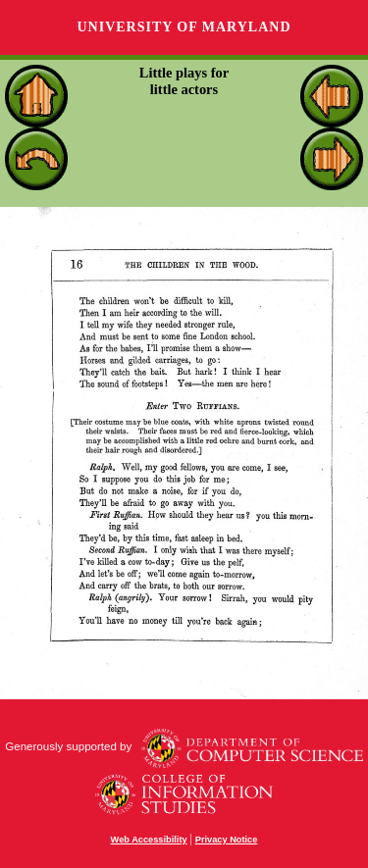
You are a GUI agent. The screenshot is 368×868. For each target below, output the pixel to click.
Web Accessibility (149, 840)
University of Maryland (184, 27)
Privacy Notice (227, 840)
